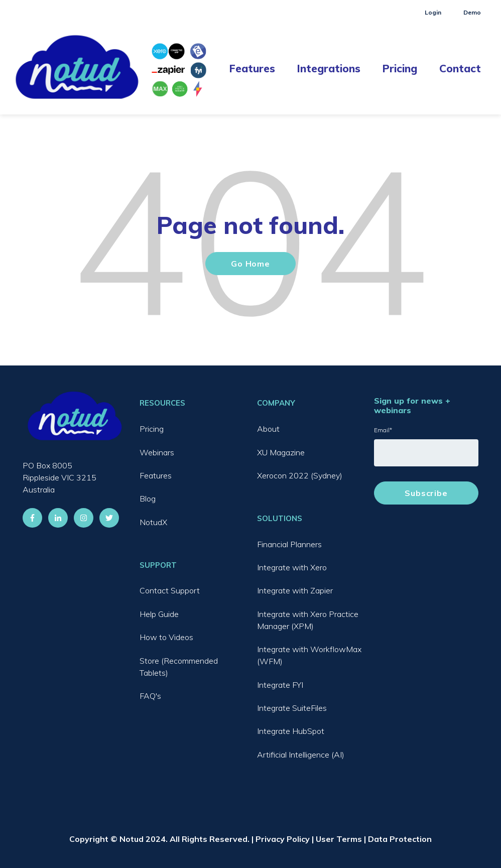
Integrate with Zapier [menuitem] (295, 590)
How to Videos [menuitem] (166, 637)
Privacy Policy (283, 839)
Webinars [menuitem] (157, 452)
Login (433, 12)
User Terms (339, 839)
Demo (472, 12)
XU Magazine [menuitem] (281, 452)
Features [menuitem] (156, 475)
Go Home (250, 264)
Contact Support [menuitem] (170, 590)
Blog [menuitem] (148, 499)
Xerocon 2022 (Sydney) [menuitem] (300, 475)
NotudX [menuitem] (153, 522)
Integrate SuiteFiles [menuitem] (292, 708)
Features (252, 68)
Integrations (329, 68)
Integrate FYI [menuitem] (280, 685)
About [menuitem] (268, 429)
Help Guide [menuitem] (159, 614)
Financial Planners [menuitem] (289, 544)
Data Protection (400, 839)
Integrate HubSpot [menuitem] (291, 731)
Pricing (400, 68)
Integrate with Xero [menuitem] (292, 567)
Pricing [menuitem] (152, 429)
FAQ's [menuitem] (150, 696)
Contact (460, 68)
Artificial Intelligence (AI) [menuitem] (301, 755)
